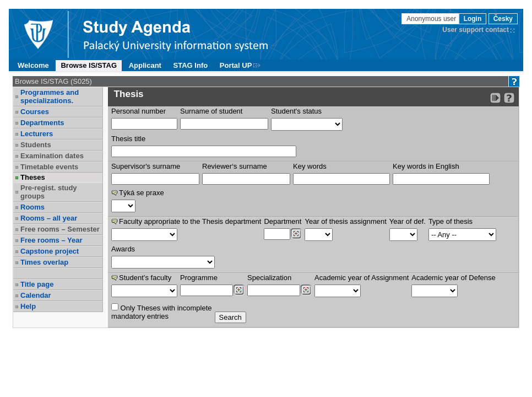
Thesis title (128, 139)
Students (36, 145)
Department (283, 221)
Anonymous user (432, 19)
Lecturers (37, 134)
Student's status (296, 111)
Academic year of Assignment (362, 278)
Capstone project (50, 251)
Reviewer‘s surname (235, 166)
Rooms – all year (49, 218)
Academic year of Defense (453, 278)
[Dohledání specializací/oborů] (306, 290)
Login (473, 19)
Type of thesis (450, 221)
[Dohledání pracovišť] (296, 234)
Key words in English (426, 166)
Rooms (32, 207)
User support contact (476, 30)
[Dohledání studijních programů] (239, 290)
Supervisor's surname (146, 166)
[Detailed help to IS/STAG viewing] (509, 98)
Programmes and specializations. (50, 96)
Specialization (269, 278)
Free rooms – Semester (60, 229)
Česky (503, 19)
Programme (199, 278)
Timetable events (49, 167)
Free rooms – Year (51, 240)
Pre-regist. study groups (49, 192)
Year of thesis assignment (345, 221)
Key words (310, 166)
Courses (35, 112)
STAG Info (191, 65)
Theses (33, 177)
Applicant (145, 65)
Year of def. (408, 221)
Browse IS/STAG (89, 65)
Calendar (36, 295)
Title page (37, 284)
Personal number (139, 111)
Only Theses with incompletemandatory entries (162, 312)
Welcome (33, 65)
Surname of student (211, 111)
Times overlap (44, 262)
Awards (123, 249)
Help (28, 306)
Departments (42, 123)
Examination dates (52, 156)
